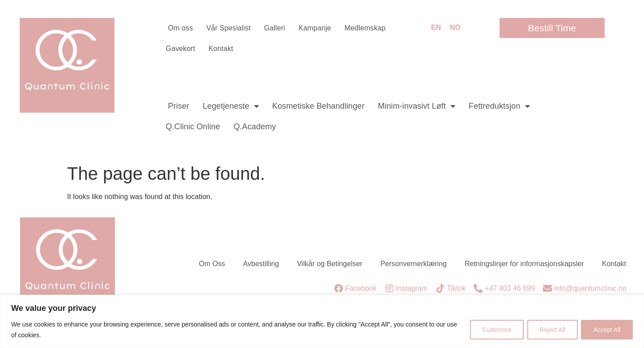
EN (436, 28)
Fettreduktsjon (499, 106)
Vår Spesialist (228, 28)
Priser (179, 106)
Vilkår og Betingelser (330, 264)
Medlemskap (365, 28)
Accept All (606, 330)
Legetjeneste (231, 106)
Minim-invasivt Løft (417, 106)
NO (455, 28)
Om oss (181, 28)
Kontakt (221, 49)
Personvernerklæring (413, 264)
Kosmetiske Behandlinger (318, 106)
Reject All (550, 330)
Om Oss (212, 264)
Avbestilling (261, 264)
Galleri (275, 28)
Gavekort (181, 49)
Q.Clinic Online (193, 127)
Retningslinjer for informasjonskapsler (524, 264)
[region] (322, 321)
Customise (492, 330)
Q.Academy (255, 127)
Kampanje (315, 28)
